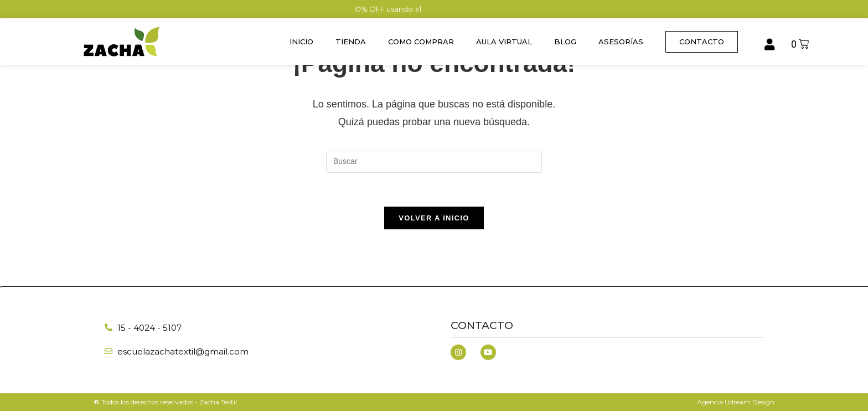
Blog (565, 42)
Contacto (482, 325)
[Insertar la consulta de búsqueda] (434, 162)
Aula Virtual (504, 42)
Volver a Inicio (434, 218)
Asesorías (621, 42)
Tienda (351, 42)
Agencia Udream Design (736, 402)
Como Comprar (421, 42)
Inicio (301, 42)
